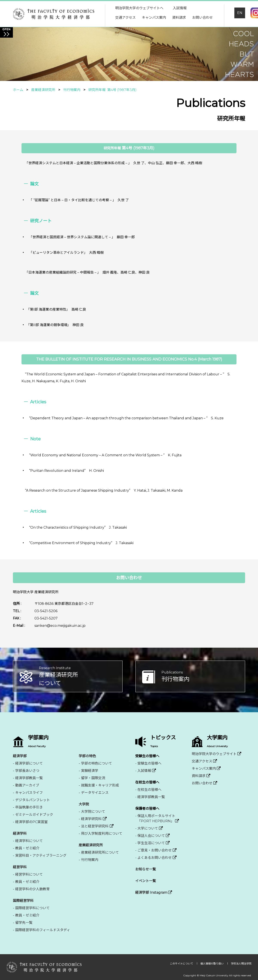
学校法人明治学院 (241, 964)
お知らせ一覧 (146, 869)
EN (240, 13)
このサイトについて (182, 964)
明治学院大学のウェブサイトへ (139, 8)
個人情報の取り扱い (212, 964)
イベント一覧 (146, 881)
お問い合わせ (203, 18)
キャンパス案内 (154, 18)
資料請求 (179, 18)
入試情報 (180, 8)
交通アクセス (125, 18)
